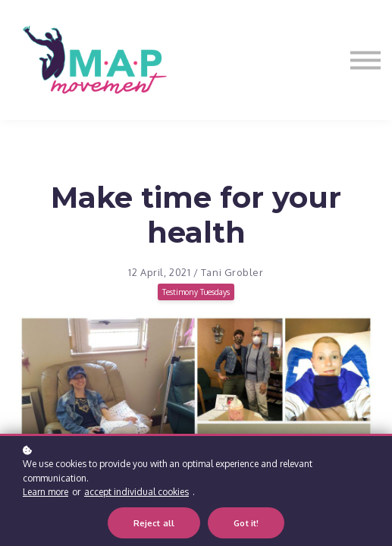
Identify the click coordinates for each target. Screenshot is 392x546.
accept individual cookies (136, 493)
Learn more (45, 493)
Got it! (246, 524)
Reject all (154, 524)
